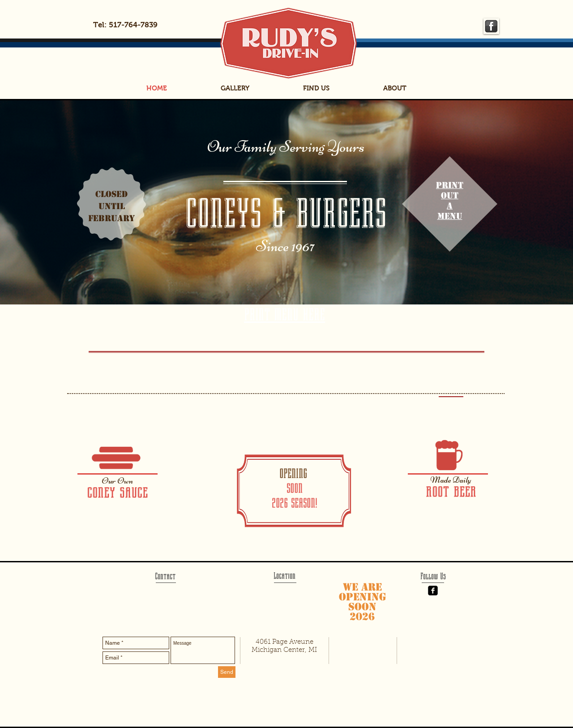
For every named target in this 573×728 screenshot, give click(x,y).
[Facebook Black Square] (433, 591)
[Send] (227, 672)
